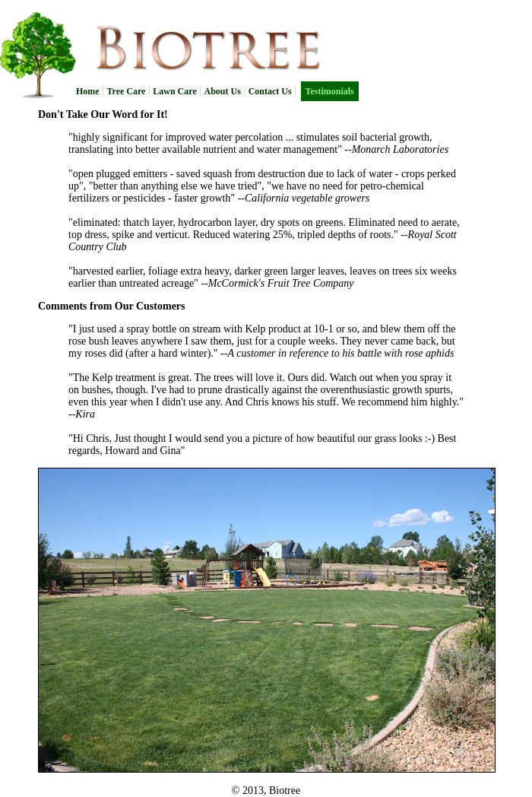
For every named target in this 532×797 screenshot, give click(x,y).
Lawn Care (174, 91)
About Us (223, 91)
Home (88, 91)
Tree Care (126, 91)
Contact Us (270, 91)
